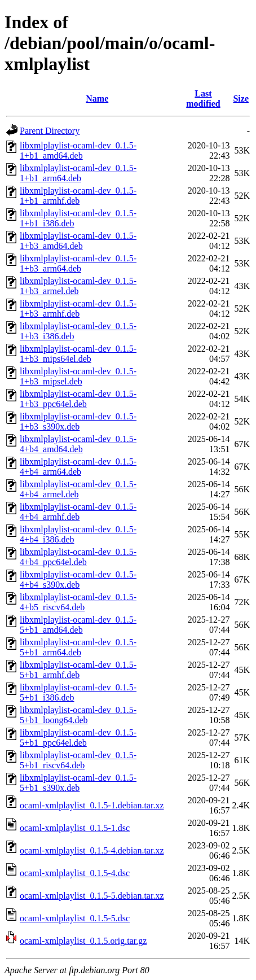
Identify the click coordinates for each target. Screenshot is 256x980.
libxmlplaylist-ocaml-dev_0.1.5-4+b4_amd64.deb (78, 444)
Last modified (203, 99)
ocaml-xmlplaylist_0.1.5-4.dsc (75, 873)
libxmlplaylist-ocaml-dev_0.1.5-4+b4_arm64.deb (78, 467)
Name (97, 99)
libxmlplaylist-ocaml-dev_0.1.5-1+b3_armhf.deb (78, 309)
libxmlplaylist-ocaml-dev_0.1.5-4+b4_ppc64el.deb (78, 557)
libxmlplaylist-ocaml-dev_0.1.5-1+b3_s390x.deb (78, 421)
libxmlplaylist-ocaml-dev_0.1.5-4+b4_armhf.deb (78, 512)
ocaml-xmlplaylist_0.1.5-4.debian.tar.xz (92, 850)
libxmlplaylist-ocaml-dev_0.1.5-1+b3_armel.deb (78, 286)
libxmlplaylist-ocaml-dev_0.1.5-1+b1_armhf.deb (78, 196)
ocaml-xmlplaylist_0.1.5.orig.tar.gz (83, 941)
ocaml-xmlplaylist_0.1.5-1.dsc (75, 828)
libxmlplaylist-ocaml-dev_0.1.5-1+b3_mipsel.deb (78, 376)
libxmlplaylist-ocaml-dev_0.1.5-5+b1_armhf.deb (78, 670)
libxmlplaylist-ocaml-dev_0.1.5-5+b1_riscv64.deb (78, 760)
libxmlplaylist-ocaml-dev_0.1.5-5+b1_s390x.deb (78, 783)
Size (241, 99)
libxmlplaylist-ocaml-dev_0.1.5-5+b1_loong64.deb (78, 715)
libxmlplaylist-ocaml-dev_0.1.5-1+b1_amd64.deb (78, 150)
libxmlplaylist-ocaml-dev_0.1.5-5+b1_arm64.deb (78, 647)
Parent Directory (50, 131)
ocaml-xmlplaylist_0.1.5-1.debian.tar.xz (92, 805)
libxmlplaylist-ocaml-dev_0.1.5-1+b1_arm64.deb (78, 173)
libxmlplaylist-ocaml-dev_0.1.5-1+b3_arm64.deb (78, 263)
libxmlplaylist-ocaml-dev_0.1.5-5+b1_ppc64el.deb (78, 738)
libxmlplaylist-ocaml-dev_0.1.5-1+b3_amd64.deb (78, 241)
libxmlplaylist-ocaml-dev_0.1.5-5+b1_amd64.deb (78, 625)
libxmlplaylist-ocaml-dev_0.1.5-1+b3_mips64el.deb (78, 354)
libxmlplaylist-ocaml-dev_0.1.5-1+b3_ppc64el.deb (78, 399)
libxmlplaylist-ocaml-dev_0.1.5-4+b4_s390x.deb (78, 579)
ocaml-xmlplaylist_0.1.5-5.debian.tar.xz (92, 896)
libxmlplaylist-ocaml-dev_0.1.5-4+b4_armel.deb (78, 489)
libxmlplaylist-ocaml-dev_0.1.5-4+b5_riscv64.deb (78, 602)
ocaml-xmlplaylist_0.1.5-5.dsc (75, 918)
